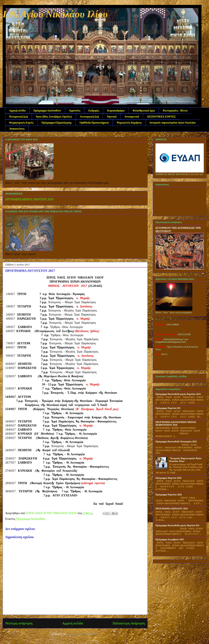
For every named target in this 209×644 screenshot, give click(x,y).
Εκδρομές (94, 111)
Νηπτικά (112, 117)
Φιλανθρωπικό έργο (144, 111)
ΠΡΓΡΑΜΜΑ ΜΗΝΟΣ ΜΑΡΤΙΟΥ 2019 (29, 199)
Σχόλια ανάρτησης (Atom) (83, 634)
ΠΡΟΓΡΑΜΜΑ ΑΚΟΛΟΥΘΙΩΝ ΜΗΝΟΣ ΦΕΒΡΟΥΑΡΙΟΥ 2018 (176, 424)
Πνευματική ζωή (18, 117)
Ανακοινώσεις (17, 129)
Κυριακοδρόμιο (116, 111)
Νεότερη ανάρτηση (19, 623)
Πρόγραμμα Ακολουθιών (47, 111)
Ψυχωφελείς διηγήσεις (129, 123)
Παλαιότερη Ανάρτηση (129, 623)
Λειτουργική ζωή (89, 117)
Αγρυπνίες (75, 111)
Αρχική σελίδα (17, 111)
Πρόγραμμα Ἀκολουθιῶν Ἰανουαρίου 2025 (176, 442)
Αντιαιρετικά (132, 117)
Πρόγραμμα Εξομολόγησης (56, 123)
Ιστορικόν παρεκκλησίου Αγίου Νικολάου (173, 123)
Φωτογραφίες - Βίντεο (175, 111)
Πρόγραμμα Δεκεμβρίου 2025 (170, 539)
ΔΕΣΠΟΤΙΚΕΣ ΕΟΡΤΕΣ (161, 117)
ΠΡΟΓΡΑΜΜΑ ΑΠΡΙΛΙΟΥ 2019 (172, 509)
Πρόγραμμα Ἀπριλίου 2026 (169, 495)
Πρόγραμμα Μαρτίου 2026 (169, 478)
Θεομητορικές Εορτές (21, 123)
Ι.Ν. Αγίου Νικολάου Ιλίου (55, 14)
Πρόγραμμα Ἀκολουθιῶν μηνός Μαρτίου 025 (177, 525)
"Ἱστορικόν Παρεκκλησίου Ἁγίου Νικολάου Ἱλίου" (185, 460)
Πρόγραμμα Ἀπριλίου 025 (168, 408)
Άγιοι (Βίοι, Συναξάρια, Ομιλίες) (54, 117)
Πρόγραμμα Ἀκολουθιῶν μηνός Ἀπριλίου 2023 (178, 394)
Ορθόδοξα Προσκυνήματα (94, 123)
